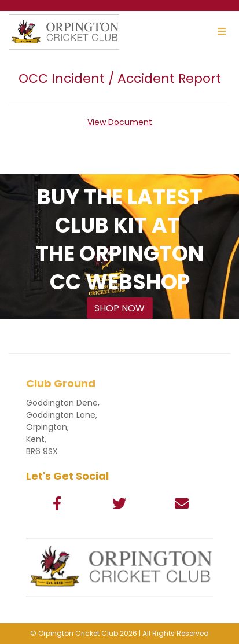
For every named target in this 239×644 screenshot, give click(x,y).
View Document (120, 122)
